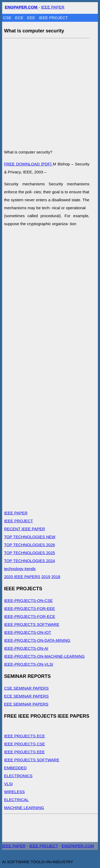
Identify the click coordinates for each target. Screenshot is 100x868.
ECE (20, 18)
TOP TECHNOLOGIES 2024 (29, 561)
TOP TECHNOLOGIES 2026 (29, 545)
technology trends (20, 569)
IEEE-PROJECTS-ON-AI (26, 648)
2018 (56, 577)
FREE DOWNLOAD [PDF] (28, 164)
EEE (32, 18)
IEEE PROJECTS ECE (24, 736)
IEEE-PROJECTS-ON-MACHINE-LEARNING (44, 656)
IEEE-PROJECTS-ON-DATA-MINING (37, 640)
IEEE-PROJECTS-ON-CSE (28, 600)
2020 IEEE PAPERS (22, 577)
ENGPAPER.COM (78, 846)
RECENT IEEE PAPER (25, 529)
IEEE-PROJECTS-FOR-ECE (30, 616)
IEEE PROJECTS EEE (24, 752)
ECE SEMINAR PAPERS (26, 696)
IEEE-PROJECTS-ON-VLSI (29, 664)
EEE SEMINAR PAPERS (26, 704)
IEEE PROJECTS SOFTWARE (32, 624)
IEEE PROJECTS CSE (24, 744)
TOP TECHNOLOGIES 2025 (29, 553)
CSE (8, 18)
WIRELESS (14, 792)
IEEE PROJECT (53, 18)
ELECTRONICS (18, 776)
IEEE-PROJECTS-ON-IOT (28, 632)
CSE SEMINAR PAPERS (26, 688)
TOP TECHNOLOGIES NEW (30, 537)
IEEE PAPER (53, 7)
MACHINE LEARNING (24, 808)
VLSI (8, 784)
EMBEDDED (15, 768)
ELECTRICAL (16, 800)
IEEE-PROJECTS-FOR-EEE (29, 608)
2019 (46, 577)
